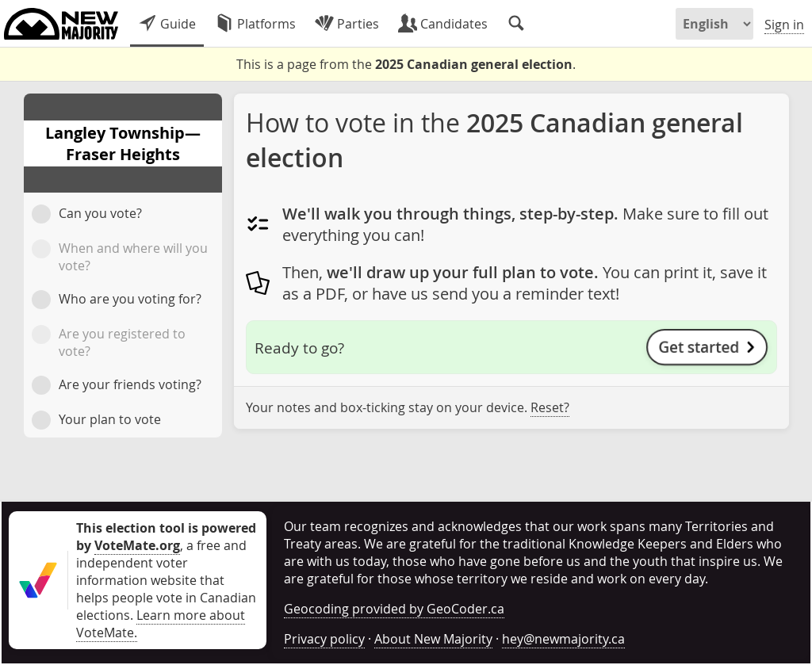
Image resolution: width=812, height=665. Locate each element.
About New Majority (433, 639)
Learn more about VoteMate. (161, 624)
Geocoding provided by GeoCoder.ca (394, 609)
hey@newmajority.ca (563, 639)
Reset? (550, 407)
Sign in (784, 25)
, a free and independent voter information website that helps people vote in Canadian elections (166, 571)
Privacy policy (324, 639)
